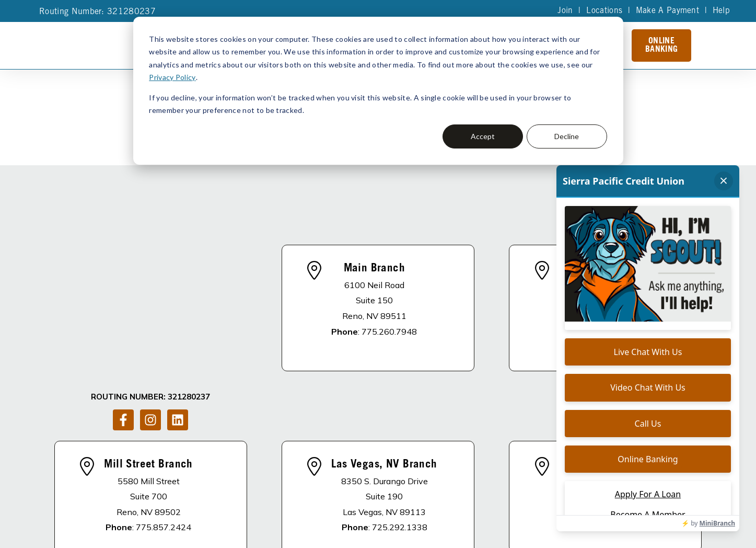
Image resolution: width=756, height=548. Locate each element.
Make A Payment (667, 11)
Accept (483, 136)
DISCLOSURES (216, 478)
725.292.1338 (400, 409)
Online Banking (661, 45)
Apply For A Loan (349, 478)
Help (721, 11)
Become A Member (441, 478)
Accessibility (386, 522)
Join (565, 11)
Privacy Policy (172, 77)
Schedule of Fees (530, 478)
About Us (277, 478)
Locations (604, 11)
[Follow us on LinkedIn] (178, 284)
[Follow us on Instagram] (150, 284)
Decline (567, 136)
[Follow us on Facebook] (123, 284)
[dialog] (378, 91)
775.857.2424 (164, 409)
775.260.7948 (389, 272)
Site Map (341, 522)
